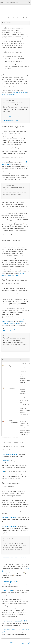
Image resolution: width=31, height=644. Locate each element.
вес (12, 321)
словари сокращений (21, 328)
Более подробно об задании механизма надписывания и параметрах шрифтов (13, 118)
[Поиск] (29, 2)
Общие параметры (15, 621)
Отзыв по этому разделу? (21, 643)
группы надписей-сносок (11, 330)
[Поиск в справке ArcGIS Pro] (14, 2)
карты (23, 37)
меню (11, 454)
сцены (4, 39)
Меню (9, 517)
